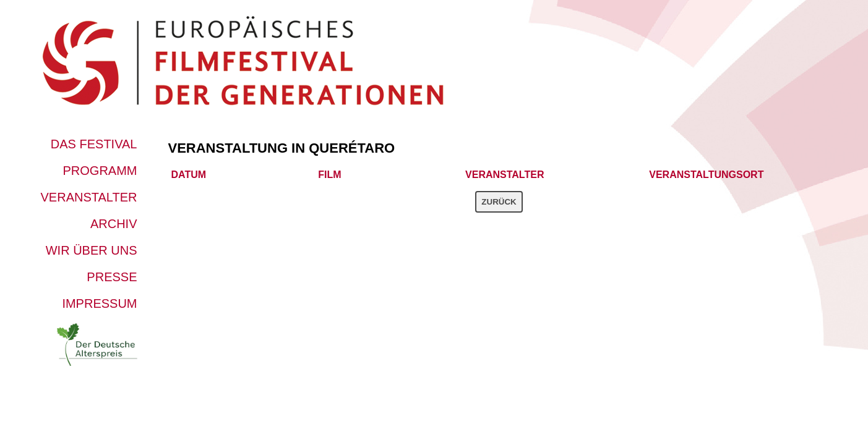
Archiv (114, 224)
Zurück (499, 202)
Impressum (99, 303)
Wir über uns (92, 250)
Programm (100, 171)
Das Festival (94, 144)
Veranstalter (89, 197)
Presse (112, 277)
